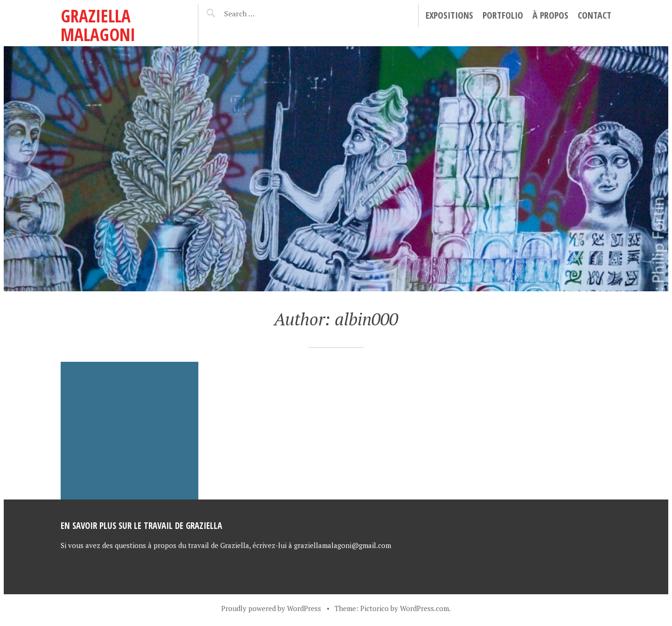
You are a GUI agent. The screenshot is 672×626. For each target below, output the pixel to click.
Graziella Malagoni (98, 25)
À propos (550, 15)
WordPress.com (424, 608)
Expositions (449, 15)
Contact (595, 15)
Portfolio (503, 15)
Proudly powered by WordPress (271, 608)
